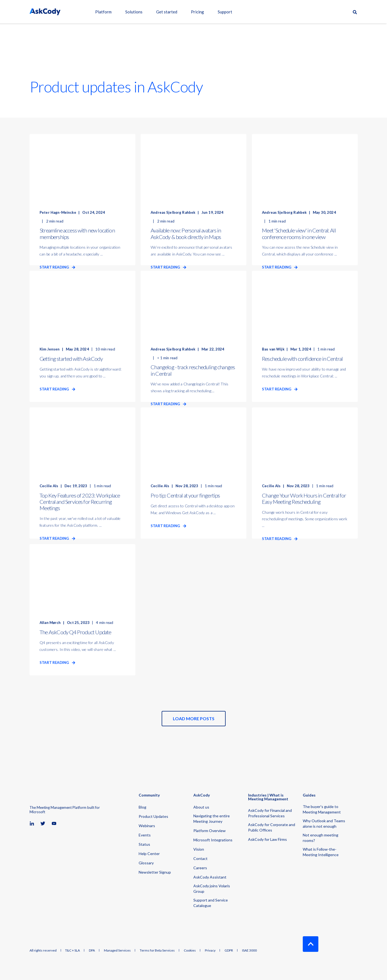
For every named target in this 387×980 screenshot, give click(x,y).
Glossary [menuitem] (146, 863)
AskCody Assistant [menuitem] (210, 877)
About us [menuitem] (201, 807)
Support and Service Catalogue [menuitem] (211, 903)
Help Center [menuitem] (149, 854)
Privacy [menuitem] (210, 950)
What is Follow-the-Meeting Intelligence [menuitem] (321, 852)
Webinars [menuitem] (147, 826)
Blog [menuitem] (142, 807)
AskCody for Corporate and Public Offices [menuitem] (272, 827)
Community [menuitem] (149, 795)
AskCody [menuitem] (202, 795)
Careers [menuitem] (200, 868)
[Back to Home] (45, 12)
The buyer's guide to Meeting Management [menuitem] (322, 809)
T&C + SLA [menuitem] (72, 950)
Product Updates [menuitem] (153, 816)
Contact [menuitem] (200, 858)
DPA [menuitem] (92, 950)
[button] (194, 719)
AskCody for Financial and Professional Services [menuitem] (270, 813)
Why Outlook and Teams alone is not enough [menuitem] (324, 823)
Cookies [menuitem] (190, 950)
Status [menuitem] (144, 844)
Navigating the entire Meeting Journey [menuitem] (212, 819)
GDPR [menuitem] (229, 950)
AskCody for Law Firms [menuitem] (267, 839)
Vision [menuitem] (199, 849)
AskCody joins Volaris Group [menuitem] (212, 889)
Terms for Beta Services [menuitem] (157, 950)
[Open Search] (355, 12)
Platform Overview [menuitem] (209, 831)
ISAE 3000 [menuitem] (249, 950)
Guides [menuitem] (309, 795)
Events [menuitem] (145, 835)
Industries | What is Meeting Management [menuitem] (268, 797)
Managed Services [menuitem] (117, 950)
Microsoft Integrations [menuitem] (213, 840)
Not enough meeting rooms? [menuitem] (321, 838)
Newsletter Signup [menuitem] (155, 872)
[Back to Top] (311, 944)
